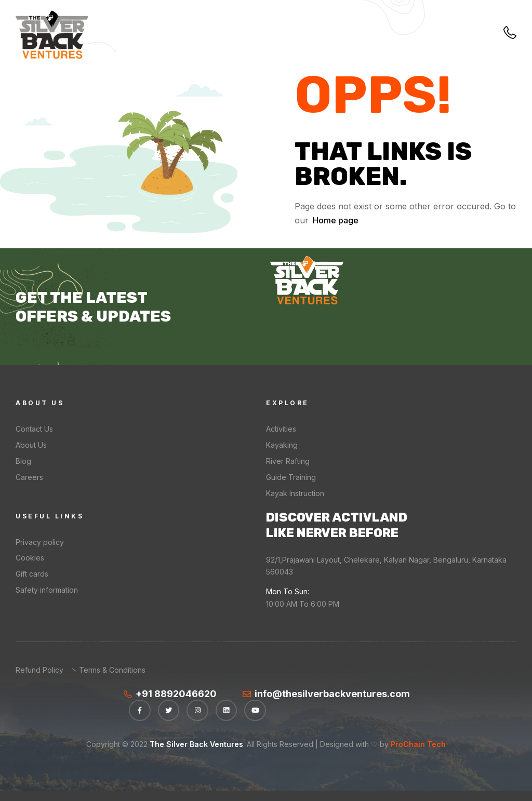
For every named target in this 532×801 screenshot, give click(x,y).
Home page (336, 220)
